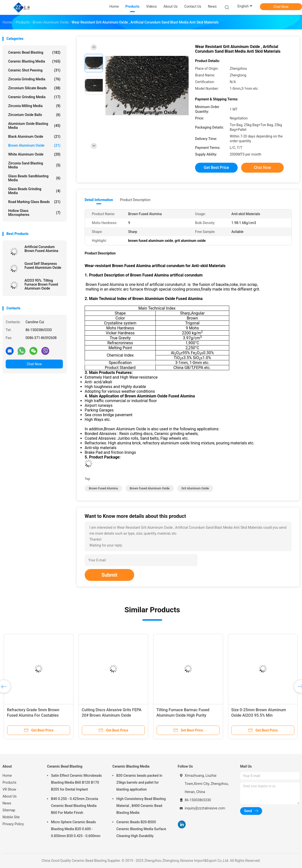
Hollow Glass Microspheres (34, 213)
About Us (10, 796)
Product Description (135, 200)
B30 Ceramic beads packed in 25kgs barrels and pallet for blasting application (139, 782)
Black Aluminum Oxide (34, 137)
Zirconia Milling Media (34, 106)
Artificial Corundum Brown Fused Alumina (42, 249)
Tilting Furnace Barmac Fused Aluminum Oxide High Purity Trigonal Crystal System (183, 715)
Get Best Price (216, 168)
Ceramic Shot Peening (34, 70)
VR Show (9, 789)
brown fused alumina (103, 488)
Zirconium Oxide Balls (34, 115)
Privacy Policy (13, 824)
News (7, 803)
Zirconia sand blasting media (34, 165)
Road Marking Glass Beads (34, 202)
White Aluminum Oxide (34, 154)
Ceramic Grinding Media (34, 97)
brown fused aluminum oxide (150, 488)
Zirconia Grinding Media (34, 79)
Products (9, 782)
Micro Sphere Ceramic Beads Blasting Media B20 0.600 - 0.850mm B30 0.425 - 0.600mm (76, 829)
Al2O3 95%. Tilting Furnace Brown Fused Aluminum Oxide (41, 284)
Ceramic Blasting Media (34, 61)
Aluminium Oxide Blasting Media (34, 126)
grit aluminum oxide (195, 488)
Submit (109, 575)
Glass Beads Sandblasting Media (34, 178)
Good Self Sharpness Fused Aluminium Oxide (43, 266)
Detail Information (99, 200)
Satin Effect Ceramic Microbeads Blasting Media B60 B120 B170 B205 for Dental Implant (76, 782)
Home (7, 776)
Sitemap (9, 810)
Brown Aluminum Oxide (34, 145)
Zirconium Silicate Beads (34, 88)
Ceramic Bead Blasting (34, 52)
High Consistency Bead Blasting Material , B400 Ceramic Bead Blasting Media (141, 806)
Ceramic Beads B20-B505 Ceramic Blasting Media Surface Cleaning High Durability (141, 829)
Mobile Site (11, 817)
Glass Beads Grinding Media (34, 191)
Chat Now (281, 7)
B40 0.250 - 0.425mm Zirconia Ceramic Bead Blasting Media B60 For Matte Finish (75, 806)
